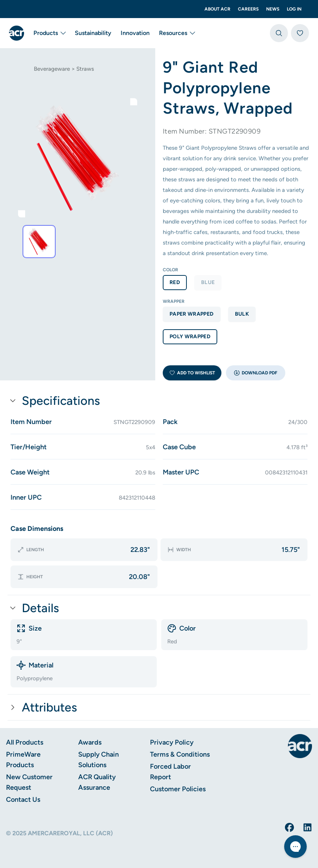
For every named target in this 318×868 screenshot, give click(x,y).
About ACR (217, 9)
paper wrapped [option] (192, 314)
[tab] (39, 242)
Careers (248, 9)
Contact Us (23, 800)
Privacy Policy (172, 742)
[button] (256, 373)
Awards (90, 742)
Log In (294, 9)
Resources (177, 33)
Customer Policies (178, 789)
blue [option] (208, 282)
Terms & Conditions (180, 754)
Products (49, 33)
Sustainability (93, 33)
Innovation (135, 33)
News (273, 9)
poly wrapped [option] (190, 337)
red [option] (175, 282)
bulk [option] (242, 314)
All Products (25, 742)
